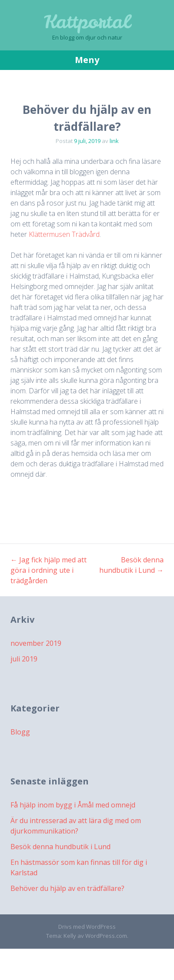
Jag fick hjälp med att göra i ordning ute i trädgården (49, 570)
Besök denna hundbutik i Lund (60, 847)
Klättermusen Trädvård (64, 234)
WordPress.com (106, 936)
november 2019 (36, 643)
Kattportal (87, 22)
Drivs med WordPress (87, 927)
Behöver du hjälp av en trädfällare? (67, 888)
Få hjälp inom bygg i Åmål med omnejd (73, 805)
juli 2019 (24, 659)
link (114, 141)
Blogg (20, 732)
